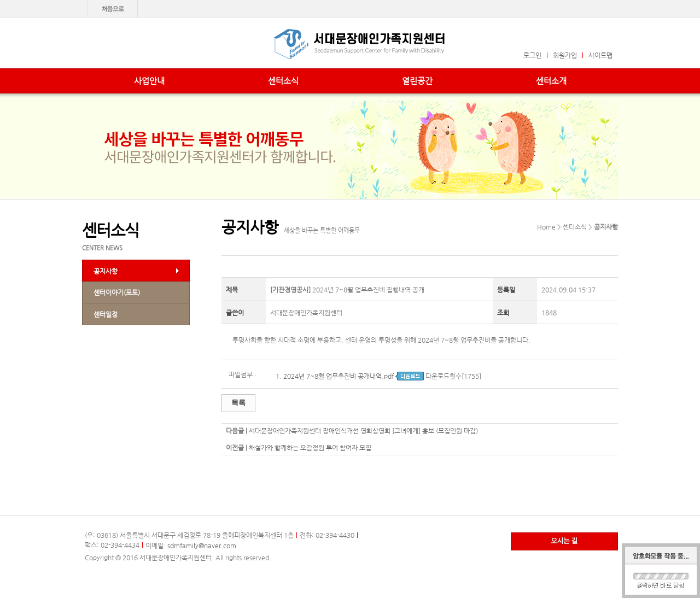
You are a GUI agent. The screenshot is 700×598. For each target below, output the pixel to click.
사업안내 (149, 81)
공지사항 (106, 271)
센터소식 (283, 81)
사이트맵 (600, 55)
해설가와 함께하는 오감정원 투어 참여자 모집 (310, 448)
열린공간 (417, 81)
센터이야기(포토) (117, 292)
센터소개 (551, 81)
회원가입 (565, 55)
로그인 (532, 55)
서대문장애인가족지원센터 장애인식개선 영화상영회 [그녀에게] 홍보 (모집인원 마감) (363, 431)
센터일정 (106, 314)
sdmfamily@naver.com (202, 546)
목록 (238, 403)
